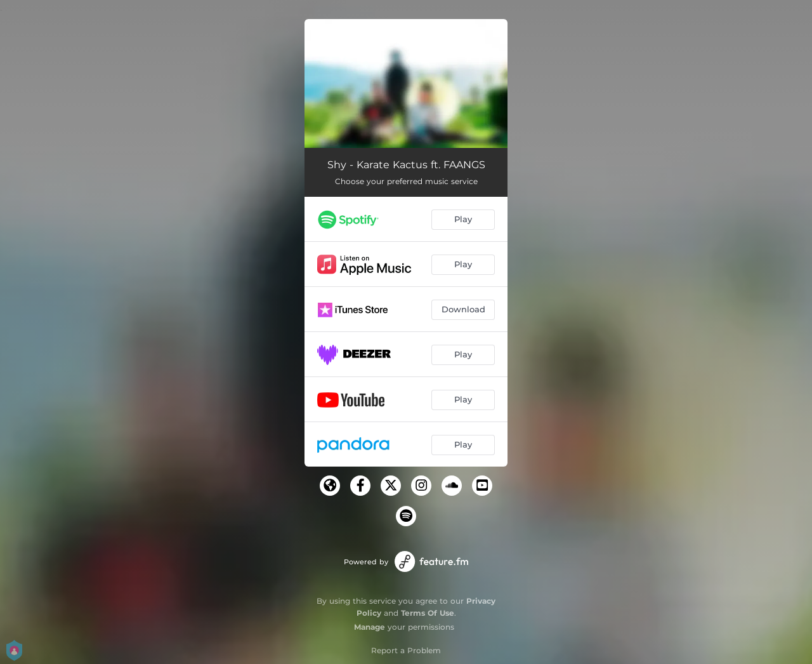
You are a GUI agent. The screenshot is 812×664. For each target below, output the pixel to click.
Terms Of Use (428, 613)
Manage (370, 627)
